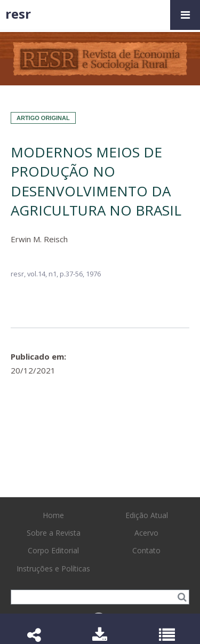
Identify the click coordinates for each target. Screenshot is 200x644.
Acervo (146, 533)
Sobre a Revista (54, 533)
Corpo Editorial (53, 550)
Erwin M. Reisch (39, 239)
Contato (146, 550)
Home (53, 515)
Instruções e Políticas (53, 569)
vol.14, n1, (43, 274)
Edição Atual (147, 515)
